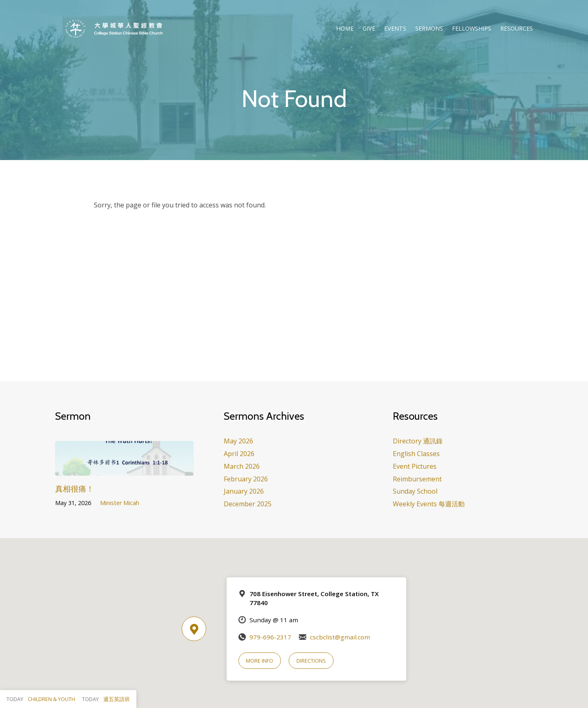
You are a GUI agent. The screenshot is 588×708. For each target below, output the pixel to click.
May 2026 (238, 441)
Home (345, 29)
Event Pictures (415, 466)
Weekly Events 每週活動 (429, 504)
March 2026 (242, 466)
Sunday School (415, 491)
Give (369, 29)
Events (395, 29)
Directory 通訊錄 (418, 441)
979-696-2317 (270, 637)
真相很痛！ (75, 489)
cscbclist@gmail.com (340, 637)
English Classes (416, 454)
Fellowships (472, 29)
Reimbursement (417, 479)
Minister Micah (120, 503)
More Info (259, 661)
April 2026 (239, 454)
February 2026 (246, 479)
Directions (311, 661)
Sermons (429, 29)
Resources (517, 29)
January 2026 (244, 491)
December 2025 (248, 504)
